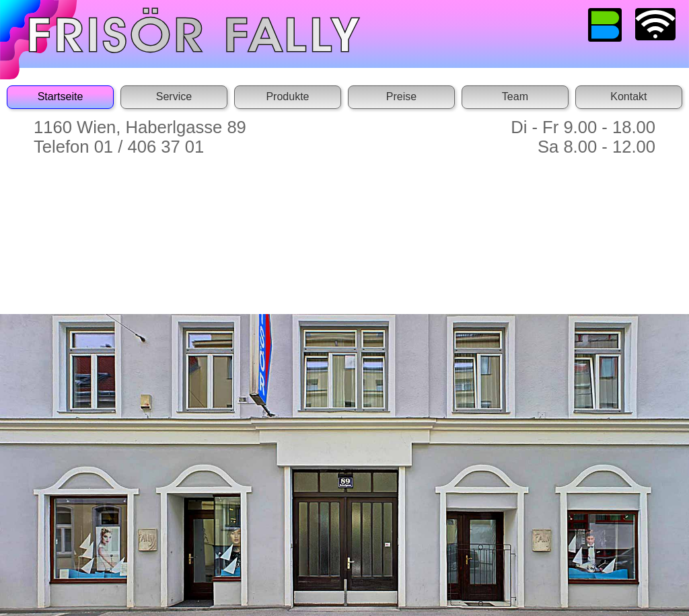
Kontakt (628, 97)
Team (515, 97)
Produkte (287, 97)
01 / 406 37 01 (149, 147)
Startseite (61, 97)
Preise (401, 97)
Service (174, 97)
